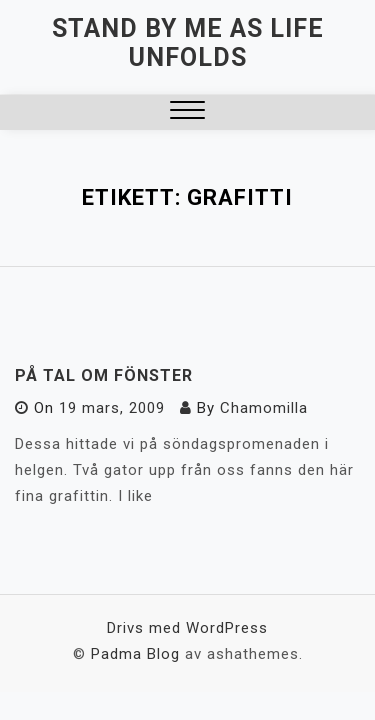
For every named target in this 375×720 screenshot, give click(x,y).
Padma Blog (135, 654)
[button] (187, 112)
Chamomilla (264, 408)
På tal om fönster (104, 375)
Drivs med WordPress (187, 628)
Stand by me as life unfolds (188, 43)
